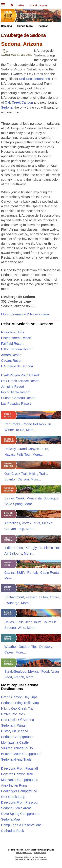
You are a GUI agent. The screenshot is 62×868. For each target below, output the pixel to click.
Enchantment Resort (16, 338)
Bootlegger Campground (19, 791)
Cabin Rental (50, 573)
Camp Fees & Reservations (21, 825)
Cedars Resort (12, 361)
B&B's (21, 573)
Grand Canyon (38, 5)
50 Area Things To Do (17, 748)
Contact (29, 853)
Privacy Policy (40, 853)
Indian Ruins (14, 548)
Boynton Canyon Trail (17, 774)
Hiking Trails (38, 474)
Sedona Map (10, 819)
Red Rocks (13, 424)
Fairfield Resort (12, 344)
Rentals (33, 573)
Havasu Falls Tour (18, 454)
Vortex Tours (31, 523)
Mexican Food (39, 671)
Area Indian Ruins (14, 785)
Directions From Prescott (19, 802)
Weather (11, 647)
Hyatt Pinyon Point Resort (20, 375)
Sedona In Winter (14, 725)
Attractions (12, 523)
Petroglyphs (33, 548)
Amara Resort (11, 355)
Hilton (44, 597)
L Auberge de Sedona (17, 366)
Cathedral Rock (13, 831)
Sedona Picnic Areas (16, 808)
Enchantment (14, 597)
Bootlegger (51, 498)
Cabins (10, 573)
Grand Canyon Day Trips (19, 697)
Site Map (20, 853)
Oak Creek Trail (16, 474)
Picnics (47, 523)
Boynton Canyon (17, 479)
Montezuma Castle (15, 742)
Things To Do (25, 26)
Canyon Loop (14, 529)
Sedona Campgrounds (18, 737)
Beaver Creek (15, 498)
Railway (10, 449)
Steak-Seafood (15, 671)
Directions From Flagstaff (20, 768)
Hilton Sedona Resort (17, 349)
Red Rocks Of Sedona (18, 720)
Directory (46, 647)
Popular (43, 26)
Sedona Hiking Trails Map (20, 703)
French (19, 677)
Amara (54, 597)
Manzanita (34, 498)
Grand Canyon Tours (33, 449)
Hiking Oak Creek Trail (18, 708)
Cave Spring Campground (20, 814)
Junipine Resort (13, 387)
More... (31, 430)
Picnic (48, 548)
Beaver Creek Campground (21, 754)
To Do (20, 430)
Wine (21, 628)
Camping (7, 26)
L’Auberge (12, 603)
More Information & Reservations (25, 314)
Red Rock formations (34, 79)
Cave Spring (14, 504)
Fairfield (32, 597)
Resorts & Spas (13, 332)
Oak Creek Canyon (19, 102)
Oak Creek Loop (13, 797)
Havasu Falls (14, 622)
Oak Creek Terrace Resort (20, 381)
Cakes (9, 652)
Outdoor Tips (28, 647)
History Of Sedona (15, 731)
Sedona (7, 107)
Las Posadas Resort (16, 404)
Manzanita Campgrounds (20, 780)
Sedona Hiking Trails (16, 759)
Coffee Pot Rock (34, 424)
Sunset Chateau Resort (18, 398)
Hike (21, 5)
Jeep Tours (33, 622)
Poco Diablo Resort (15, 392)
